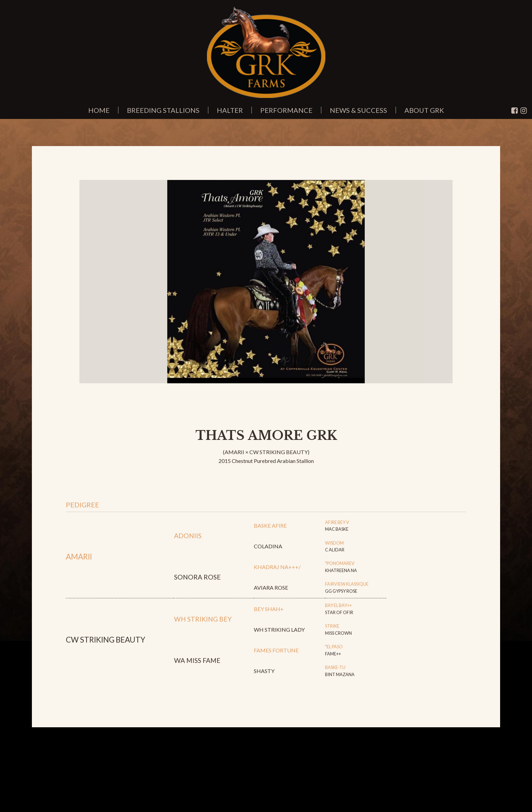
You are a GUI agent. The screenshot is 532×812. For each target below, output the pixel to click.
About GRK (424, 110)
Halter (230, 110)
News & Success (358, 110)
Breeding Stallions (163, 110)
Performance (286, 110)
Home (99, 110)
